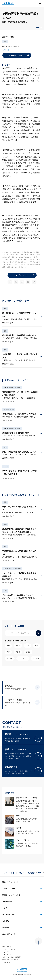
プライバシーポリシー (9, 949)
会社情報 (6, 921)
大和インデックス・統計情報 (12, 957)
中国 (27, 646)
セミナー (6, 908)
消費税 (18, 652)
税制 (5, 524)
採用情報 (6, 928)
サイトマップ (7, 955)
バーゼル (36, 658)
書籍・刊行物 (7, 902)
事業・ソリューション (11, 882)
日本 (5, 547)
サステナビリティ (9, 915)
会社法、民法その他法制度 (12, 387)
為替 (8, 652)
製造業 (18, 646)
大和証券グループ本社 (10, 960)
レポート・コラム (18, 873)
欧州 (5, 42)
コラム (6, 466)
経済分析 (31, 873)
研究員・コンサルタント (11, 895)
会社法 (28, 652)
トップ (5, 873)
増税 (36, 646)
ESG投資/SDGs (9, 410)
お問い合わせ (7, 947)
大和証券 (6, 962)
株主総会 (10, 658)
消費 (8, 646)
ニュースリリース (9, 934)
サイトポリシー (7, 952)
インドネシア (23, 658)
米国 (5, 447)
